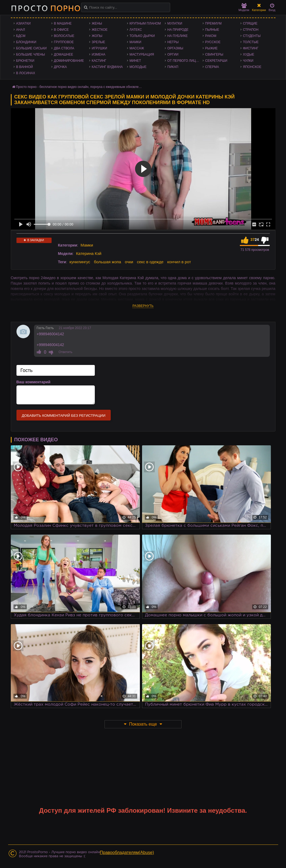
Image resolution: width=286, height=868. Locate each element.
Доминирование (69, 61)
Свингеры (214, 54)
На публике (178, 36)
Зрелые (99, 42)
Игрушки (100, 48)
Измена (99, 54)
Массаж (137, 48)
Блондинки (26, 42)
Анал (21, 30)
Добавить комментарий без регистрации (64, 416)
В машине (63, 23)
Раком (211, 36)
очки (129, 262)
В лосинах (26, 73)
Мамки (136, 42)
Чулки (248, 61)
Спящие (250, 23)
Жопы (97, 36)
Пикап (173, 67)
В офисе (61, 30)
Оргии (173, 54)
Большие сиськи (31, 48)
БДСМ (21, 36)
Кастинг (99, 61)
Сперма (212, 67)
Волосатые (64, 36)
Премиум (213, 23)
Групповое (64, 42)
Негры (173, 42)
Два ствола (64, 48)
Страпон (251, 30)
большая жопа (108, 262)
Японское (252, 67)
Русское (213, 42)
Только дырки (142, 36)
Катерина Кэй (89, 253)
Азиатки (23, 23)
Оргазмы (175, 48)
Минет (135, 61)
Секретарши (216, 61)
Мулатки (175, 23)
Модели (244, 7)
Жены (97, 23)
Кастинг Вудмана (107, 67)
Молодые (138, 67)
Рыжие (211, 48)
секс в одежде (150, 262)
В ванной (25, 67)
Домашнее (64, 54)
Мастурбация (142, 54)
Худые (249, 54)
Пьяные (212, 30)
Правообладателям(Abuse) (127, 852)
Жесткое (100, 30)
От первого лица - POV (185, 61)
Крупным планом (145, 23)
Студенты (252, 36)
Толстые (251, 42)
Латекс (136, 30)
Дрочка (60, 67)
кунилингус (80, 262)
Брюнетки (25, 61)
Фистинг (251, 48)
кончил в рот (179, 262)
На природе (178, 30)
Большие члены (31, 54)
